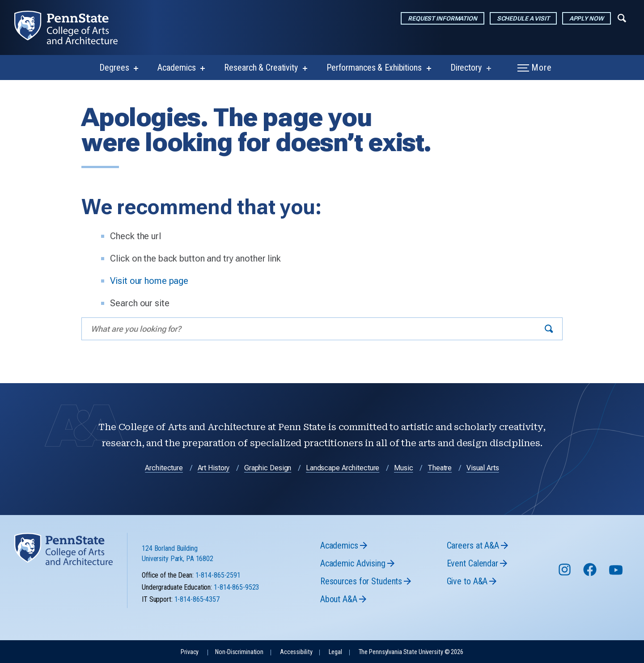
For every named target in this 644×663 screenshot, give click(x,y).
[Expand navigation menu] (622, 17)
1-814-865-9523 (236, 587)
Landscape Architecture (343, 468)
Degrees (114, 68)
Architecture (164, 468)
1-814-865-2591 (218, 575)
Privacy (190, 652)
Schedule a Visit (523, 18)
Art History (214, 468)
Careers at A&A (473, 545)
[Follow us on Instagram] (566, 574)
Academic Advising (353, 563)
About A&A (339, 599)
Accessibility (296, 652)
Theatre (440, 468)
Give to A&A (467, 581)
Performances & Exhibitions (374, 68)
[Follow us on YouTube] (617, 574)
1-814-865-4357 (197, 599)
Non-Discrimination (239, 652)
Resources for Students (361, 581)
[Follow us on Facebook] (591, 574)
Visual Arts (483, 468)
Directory (466, 68)
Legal (335, 652)
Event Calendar (472, 563)
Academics (176, 68)
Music (403, 468)
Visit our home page (149, 281)
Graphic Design (268, 468)
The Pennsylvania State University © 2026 (411, 652)
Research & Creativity (261, 68)
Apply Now (587, 18)
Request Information (443, 18)
